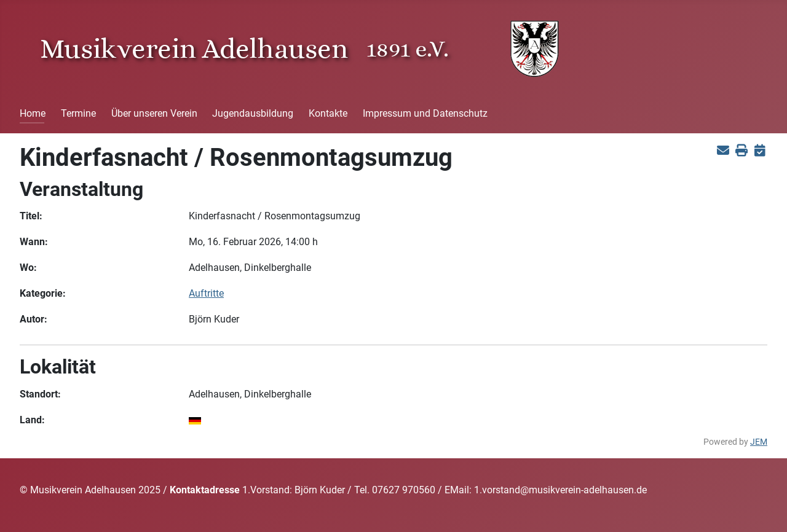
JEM (759, 442)
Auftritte (206, 293)
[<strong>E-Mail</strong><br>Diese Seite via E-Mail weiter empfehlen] (723, 150)
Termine (78, 113)
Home (33, 113)
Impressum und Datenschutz (425, 113)
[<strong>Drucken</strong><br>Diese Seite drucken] (741, 150)
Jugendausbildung (253, 113)
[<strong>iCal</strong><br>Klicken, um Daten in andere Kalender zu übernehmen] (760, 150)
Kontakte (328, 113)
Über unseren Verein (154, 113)
